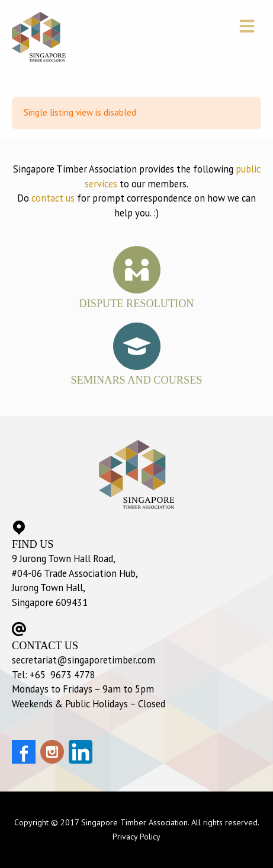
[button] (249, 27)
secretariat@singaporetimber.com (83, 660)
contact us (53, 198)
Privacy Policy (136, 837)
